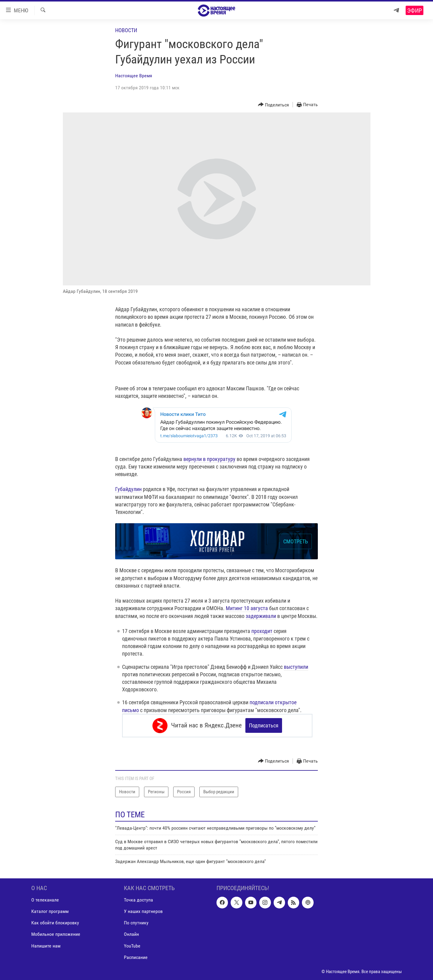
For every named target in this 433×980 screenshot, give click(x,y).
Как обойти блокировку (55, 923)
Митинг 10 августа (247, 608)
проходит (263, 631)
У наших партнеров (143, 912)
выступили (296, 667)
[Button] (274, 105)
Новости (126, 30)
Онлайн (131, 934)
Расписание (136, 957)
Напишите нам (46, 946)
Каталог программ (50, 912)
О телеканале (45, 900)
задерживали (261, 616)
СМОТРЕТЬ (296, 541)
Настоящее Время (134, 76)
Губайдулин (128, 489)
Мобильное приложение (56, 934)
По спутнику (136, 923)
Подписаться (264, 725)
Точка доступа (138, 900)
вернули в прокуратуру (209, 459)
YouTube (132, 946)
